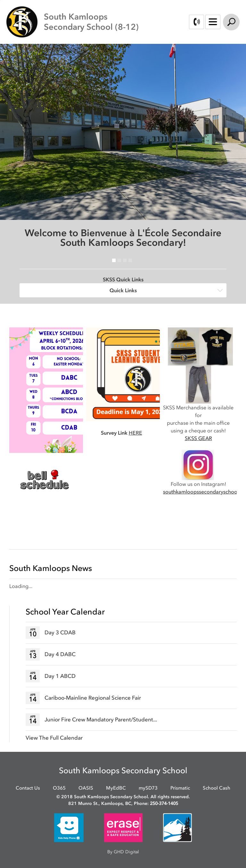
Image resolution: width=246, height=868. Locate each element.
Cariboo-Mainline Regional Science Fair (93, 698)
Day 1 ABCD (60, 676)
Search (231, 22)
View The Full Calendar (54, 738)
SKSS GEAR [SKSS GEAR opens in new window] (198, 438)
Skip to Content (0, 0)
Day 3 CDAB (60, 632)
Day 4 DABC (60, 654)
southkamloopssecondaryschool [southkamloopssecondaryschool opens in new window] (201, 492)
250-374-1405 (164, 804)
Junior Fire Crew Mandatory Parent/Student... (101, 719)
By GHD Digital (123, 852)
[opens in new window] (45, 479)
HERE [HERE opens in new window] (135, 433)
